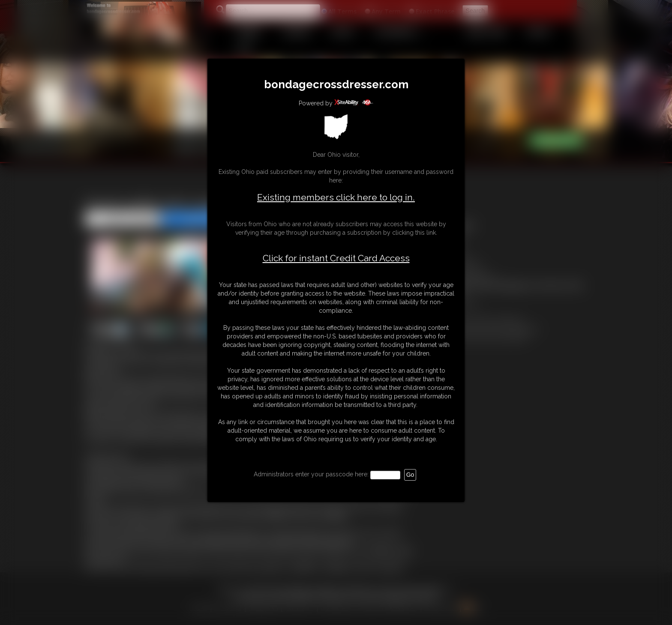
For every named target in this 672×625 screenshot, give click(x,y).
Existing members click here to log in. (336, 197)
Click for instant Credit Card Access (336, 258)
